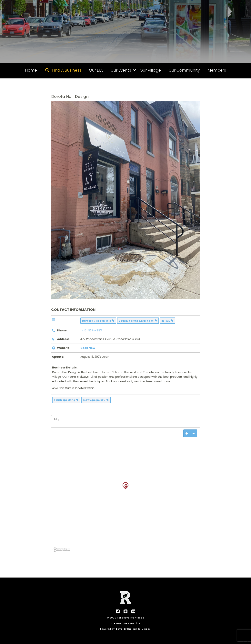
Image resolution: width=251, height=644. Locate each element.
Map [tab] (57, 419)
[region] (125, 490)
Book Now (88, 348)
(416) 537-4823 (91, 330)
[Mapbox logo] (61, 550)
